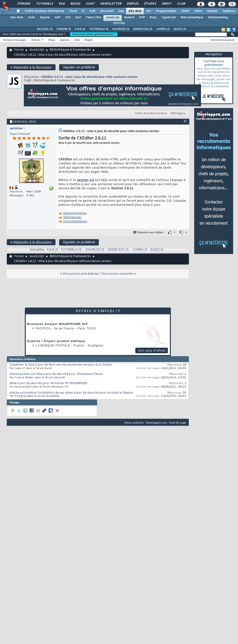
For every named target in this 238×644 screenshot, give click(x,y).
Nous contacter (134, 422)
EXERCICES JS (143, 29)
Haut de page (178, 422)
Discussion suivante (117, 274)
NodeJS (129, 18)
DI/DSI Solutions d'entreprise (44, 11)
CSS (68, 18)
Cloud (73, 11)
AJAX (32, 18)
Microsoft (107, 11)
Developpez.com (156, 422)
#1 (185, 121)
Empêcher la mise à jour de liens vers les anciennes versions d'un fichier (61, 365)
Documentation (75, 222)
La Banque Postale (53, 345)
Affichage (177, 113)
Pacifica (43, 328)
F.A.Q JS (80, 29)
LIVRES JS (163, 29)
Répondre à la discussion (31, 67)
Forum (19, 50)
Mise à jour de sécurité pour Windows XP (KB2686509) (48, 383)
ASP (57, 18)
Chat (90, 4)
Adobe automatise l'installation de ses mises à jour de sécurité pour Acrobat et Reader (71, 393)
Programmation (166, 11)
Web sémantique (192, 18)
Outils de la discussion (150, 113)
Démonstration (75, 213)
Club (181, 4)
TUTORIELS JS (99, 29)
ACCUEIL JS (45, 29)
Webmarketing (218, 18)
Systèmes (229, 11)
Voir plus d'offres (152, 351)
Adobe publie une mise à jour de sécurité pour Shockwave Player (56, 374)
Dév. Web (135, 11)
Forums (24, 4)
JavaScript (113, 18)
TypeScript (169, 18)
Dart (78, 18)
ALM (92, 11)
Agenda (64, 40)
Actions (36, 40)
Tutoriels (44, 4)
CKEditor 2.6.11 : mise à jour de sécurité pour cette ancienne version (89, 77)
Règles (89, 40)
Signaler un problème (79, 67)
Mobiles (212, 11)
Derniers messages (15, 40)
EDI (149, 11)
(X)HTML (119, 23)
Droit (166, 4)
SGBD (185, 11)
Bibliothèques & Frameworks (70, 50)
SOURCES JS (121, 29)
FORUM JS (64, 29)
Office (198, 11)
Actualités (37, 250)
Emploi (133, 4)
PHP (142, 18)
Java (121, 11)
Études (150, 4)
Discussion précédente (81, 274)
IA (83, 11)
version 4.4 (85, 180)
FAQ (62, 4)
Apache (45, 18)
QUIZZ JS (180, 29)
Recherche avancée (223, 40)
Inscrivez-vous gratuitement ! (94, 34)
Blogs (75, 4)
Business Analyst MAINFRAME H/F (58, 324)
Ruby (153, 18)
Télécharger (72, 217)
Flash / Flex (93, 18)
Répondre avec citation (148, 232)
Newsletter (111, 4)
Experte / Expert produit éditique (56, 341)
